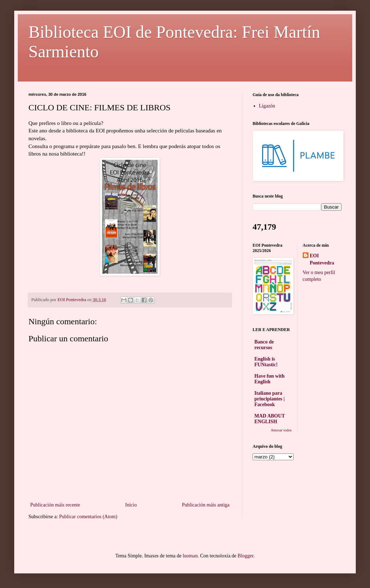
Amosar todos (281, 430)
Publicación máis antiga (206, 505)
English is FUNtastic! (266, 362)
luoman (190, 556)
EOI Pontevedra (322, 259)
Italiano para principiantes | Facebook (269, 399)
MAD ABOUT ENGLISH (270, 419)
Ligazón (267, 106)
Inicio (131, 505)
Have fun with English (269, 379)
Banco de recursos (264, 345)
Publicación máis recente (55, 505)
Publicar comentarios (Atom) (88, 517)
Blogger (245, 556)
